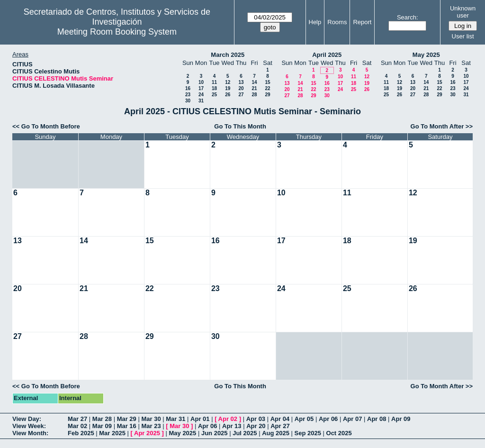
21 (254, 88)
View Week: (29, 426)
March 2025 (228, 55)
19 (228, 88)
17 (201, 88)
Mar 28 (102, 419)
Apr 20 (256, 426)
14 (254, 82)
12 (228, 82)
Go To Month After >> (442, 126)
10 (201, 82)
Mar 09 (102, 426)
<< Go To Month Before (46, 126)
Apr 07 (352, 419)
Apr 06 (328, 419)
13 (241, 82)
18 (214, 88)
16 (188, 88)
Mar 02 (77, 426)
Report (362, 22)
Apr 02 (228, 419)
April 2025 (327, 55)
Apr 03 (256, 419)
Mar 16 (127, 426)
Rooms (337, 22)
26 (228, 95)
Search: (408, 17)
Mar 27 (77, 419)
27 (241, 95)
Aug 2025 (276, 433)
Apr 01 (200, 419)
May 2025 (426, 55)
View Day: (27, 419)
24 (201, 95)
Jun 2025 (215, 433)
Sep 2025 (308, 433)
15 (267, 82)
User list (463, 36)
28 (254, 95)
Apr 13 (232, 426)
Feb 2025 (81, 433)
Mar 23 (151, 426)
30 (188, 101)
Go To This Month (240, 126)
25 (214, 95)
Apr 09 (401, 419)
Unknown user (463, 12)
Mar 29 (127, 419)
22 (267, 88)
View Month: (30, 433)
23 (188, 95)
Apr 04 (280, 419)
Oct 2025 (339, 433)
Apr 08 (377, 419)
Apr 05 (304, 419)
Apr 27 (280, 426)
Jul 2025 (245, 433)
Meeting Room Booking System (117, 32)
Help (315, 22)
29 (267, 95)
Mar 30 (151, 419)
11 (214, 82)
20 (241, 88)
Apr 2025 (147, 433)
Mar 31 (175, 419)
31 (201, 101)
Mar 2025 (112, 433)
